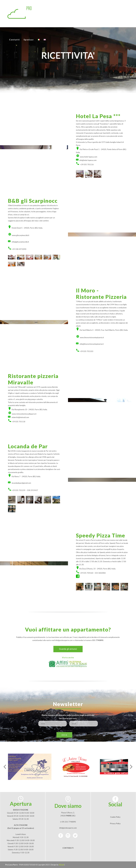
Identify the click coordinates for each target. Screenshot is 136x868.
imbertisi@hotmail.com (20, 417)
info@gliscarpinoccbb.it (20, 242)
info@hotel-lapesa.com (88, 160)
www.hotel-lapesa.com (89, 157)
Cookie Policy (115, 817)
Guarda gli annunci (68, 649)
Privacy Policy (115, 823)
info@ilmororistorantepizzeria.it (92, 344)
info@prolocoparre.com (64, 640)
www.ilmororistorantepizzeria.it (92, 337)
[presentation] (5, 767)
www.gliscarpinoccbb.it (21, 235)
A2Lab (61, 865)
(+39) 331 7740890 (68, 822)
